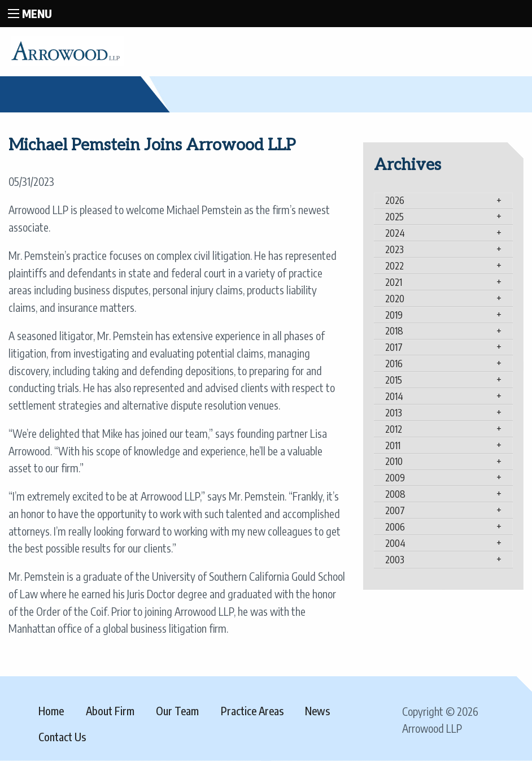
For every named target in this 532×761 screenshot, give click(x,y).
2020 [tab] (395, 298)
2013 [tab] (394, 412)
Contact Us (62, 737)
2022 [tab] (394, 266)
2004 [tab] (395, 543)
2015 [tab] (394, 380)
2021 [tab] (394, 282)
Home (51, 711)
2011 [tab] (393, 445)
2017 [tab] (394, 347)
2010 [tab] (394, 461)
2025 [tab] (394, 216)
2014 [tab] (394, 396)
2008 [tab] (395, 494)
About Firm (110, 711)
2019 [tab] (394, 315)
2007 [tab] (395, 510)
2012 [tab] (394, 429)
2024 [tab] (395, 233)
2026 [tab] (395, 200)
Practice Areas (252, 711)
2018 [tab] (394, 331)
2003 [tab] (395, 559)
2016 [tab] (394, 363)
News (317, 711)
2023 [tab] (394, 249)
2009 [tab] (395, 477)
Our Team (177, 711)
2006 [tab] (395, 527)
